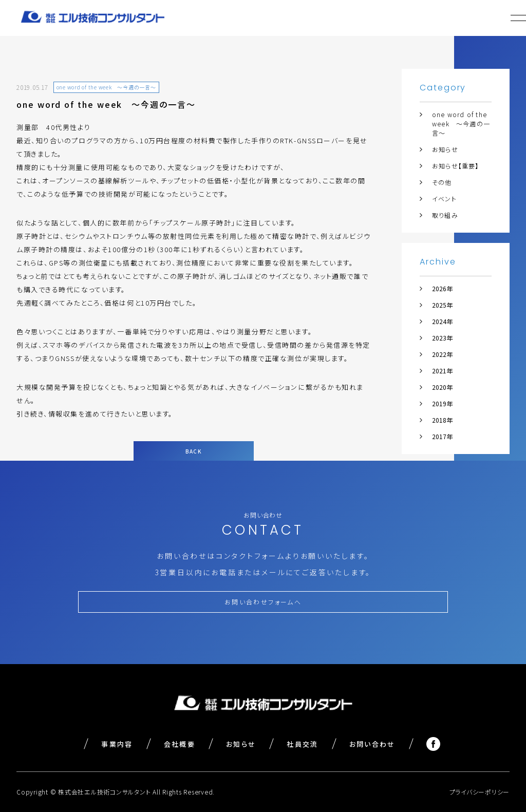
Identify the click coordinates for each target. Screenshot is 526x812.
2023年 (442, 338)
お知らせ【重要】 (456, 166)
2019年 (442, 403)
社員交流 (302, 744)
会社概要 (180, 744)
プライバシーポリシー (480, 792)
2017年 (442, 436)
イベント (444, 199)
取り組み (445, 215)
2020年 (442, 387)
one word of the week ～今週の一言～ (461, 124)
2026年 (442, 288)
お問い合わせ (372, 744)
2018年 (442, 420)
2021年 (442, 371)
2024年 (442, 321)
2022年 (442, 354)
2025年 (442, 305)
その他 (442, 182)
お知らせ (445, 149)
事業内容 (117, 744)
